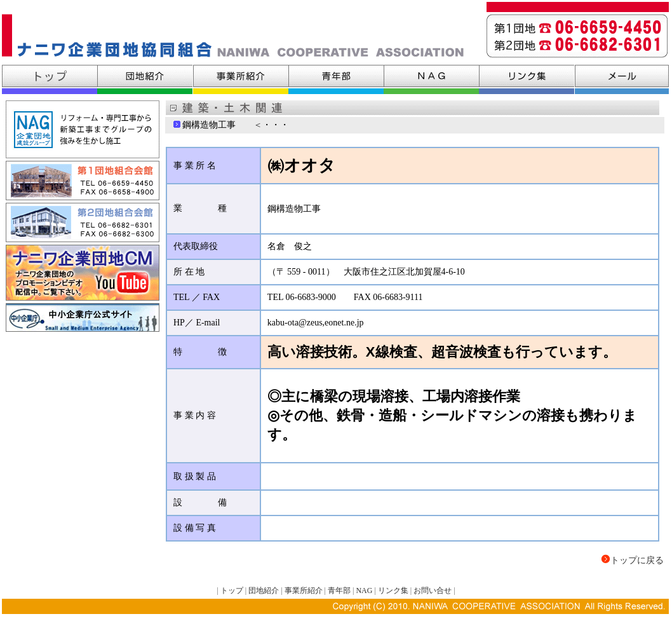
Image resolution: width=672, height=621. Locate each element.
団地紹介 (265, 590)
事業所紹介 (304, 590)
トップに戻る (637, 560)
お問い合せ (433, 590)
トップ (232, 590)
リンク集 (393, 590)
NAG (364, 590)
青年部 (339, 590)
